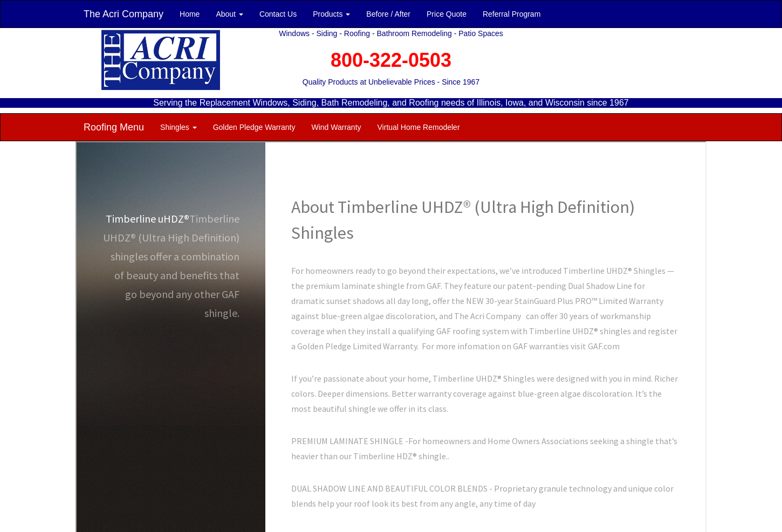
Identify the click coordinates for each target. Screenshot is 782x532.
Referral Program (512, 14)
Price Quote (447, 14)
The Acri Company (124, 14)
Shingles (179, 127)
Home (190, 14)
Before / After (388, 14)
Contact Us (278, 14)
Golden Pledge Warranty (254, 127)
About (229, 14)
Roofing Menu (114, 127)
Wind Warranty (336, 127)
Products (331, 14)
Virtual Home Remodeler (419, 127)
